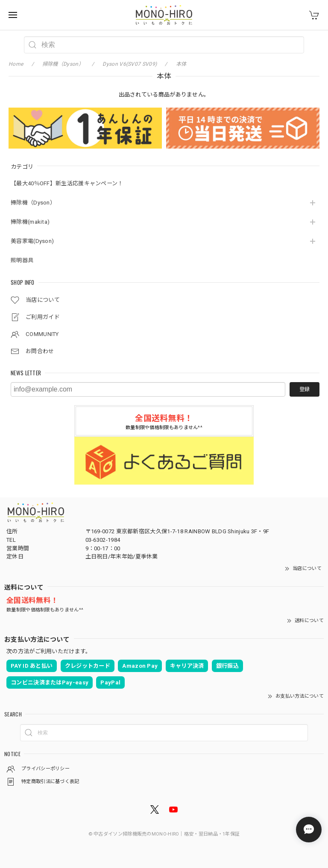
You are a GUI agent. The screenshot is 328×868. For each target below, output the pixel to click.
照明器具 (22, 260)
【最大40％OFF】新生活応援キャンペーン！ (67, 183)
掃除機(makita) (30, 222)
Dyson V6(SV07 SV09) (130, 64)
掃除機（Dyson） (33, 203)
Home (16, 64)
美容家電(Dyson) (32, 241)
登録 (305, 389)
